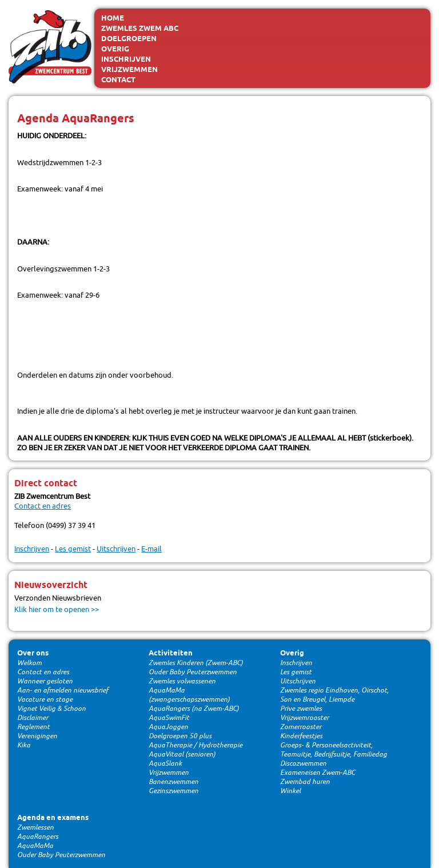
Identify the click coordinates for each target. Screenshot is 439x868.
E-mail (151, 549)
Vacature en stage (45, 699)
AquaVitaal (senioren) (182, 754)
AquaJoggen (168, 727)
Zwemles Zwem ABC (140, 29)
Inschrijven (126, 59)
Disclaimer (33, 718)
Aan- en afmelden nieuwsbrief (63, 690)
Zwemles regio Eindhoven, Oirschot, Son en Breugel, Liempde (334, 695)
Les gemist (73, 549)
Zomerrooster (301, 727)
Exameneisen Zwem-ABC (318, 773)
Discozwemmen (303, 763)
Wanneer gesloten (45, 681)
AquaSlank (165, 763)
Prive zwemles (301, 709)
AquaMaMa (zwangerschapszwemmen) (189, 695)
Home (113, 18)
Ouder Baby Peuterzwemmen (193, 672)
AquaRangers (38, 837)
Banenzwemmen (173, 782)
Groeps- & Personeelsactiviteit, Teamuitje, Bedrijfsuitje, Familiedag (334, 750)
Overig (115, 49)
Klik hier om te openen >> (57, 609)
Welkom (29, 663)
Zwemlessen (35, 827)
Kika (24, 745)
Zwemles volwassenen (182, 681)
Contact (118, 80)
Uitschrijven (116, 549)
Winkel (290, 791)
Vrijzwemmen (129, 70)
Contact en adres (43, 506)
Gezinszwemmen (173, 791)
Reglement (33, 727)
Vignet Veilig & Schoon (51, 709)
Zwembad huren (305, 782)
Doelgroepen (129, 39)
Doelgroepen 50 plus (180, 736)
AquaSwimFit (169, 718)
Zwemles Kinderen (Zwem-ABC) (196, 663)
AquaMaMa (35, 846)
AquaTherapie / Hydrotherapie (195, 745)
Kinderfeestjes (301, 736)
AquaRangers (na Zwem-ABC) (194, 709)
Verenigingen (37, 736)
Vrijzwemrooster (304, 718)
